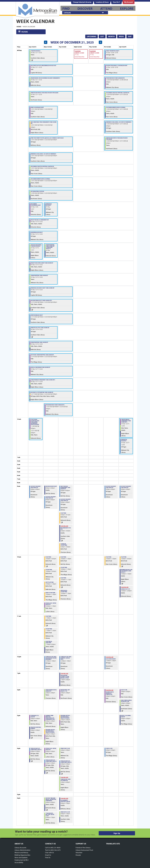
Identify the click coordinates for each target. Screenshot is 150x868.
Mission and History (21, 852)
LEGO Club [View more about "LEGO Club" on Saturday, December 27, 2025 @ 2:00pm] (124, 690)
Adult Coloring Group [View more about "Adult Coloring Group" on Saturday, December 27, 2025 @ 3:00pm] (126, 716)
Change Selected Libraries (82, 2)
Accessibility (19, 862)
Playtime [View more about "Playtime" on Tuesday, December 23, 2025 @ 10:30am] (63, 578)
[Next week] (100, 42)
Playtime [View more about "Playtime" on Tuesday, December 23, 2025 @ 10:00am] (63, 557)
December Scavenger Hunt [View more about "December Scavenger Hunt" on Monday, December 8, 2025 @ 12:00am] (36, 204)
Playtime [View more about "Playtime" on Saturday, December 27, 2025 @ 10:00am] (124, 557)
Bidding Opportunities (22, 855)
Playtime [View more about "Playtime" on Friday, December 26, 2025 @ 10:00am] (109, 557)
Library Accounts (20, 848)
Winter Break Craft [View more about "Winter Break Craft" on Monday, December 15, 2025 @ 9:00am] (37, 315)
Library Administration (22, 850)
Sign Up (117, 833)
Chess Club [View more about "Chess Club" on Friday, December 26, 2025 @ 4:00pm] (109, 748)
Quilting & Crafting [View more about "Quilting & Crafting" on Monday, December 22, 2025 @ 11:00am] (49, 642)
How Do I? (116, 2)
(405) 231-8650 (55, 848)
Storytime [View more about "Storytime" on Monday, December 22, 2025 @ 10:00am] (49, 570)
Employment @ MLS (22, 860)
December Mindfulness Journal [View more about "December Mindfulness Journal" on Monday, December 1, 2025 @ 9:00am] (40, 179)
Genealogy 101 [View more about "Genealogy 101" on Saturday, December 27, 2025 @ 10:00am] (126, 589)
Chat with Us (49, 852)
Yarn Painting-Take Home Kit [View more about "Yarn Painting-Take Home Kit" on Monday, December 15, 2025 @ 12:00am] (39, 275)
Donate (78, 855)
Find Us (48, 857)
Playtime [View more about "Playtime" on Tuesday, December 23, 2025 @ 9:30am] (63, 513)
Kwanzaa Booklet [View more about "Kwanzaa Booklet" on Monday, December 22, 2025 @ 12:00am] (49, 204)
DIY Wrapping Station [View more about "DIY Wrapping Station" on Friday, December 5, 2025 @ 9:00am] (37, 191)
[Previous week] (46, 42)
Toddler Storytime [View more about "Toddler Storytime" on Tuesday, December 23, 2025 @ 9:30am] (64, 544)
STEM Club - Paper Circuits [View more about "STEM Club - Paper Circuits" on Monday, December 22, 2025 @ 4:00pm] (51, 749)
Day (130, 36)
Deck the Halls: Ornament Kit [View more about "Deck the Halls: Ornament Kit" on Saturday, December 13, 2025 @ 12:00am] (40, 220)
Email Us (48, 855)
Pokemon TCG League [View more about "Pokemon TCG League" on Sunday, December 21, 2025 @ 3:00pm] (35, 716)
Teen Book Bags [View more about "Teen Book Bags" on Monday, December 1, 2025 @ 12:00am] (36, 51)
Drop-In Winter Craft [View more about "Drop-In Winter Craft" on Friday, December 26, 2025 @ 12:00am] (113, 51)
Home (19, 26)
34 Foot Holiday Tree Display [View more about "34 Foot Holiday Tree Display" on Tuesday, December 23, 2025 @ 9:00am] (66, 500)
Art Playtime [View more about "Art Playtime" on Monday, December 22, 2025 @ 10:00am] (50, 582)
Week (121, 36)
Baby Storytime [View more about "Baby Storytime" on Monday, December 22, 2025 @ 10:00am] (50, 593)
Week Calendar (29, 26)
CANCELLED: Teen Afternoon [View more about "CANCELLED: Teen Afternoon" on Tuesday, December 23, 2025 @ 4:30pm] (65, 780)
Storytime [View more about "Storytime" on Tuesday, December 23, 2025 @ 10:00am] (64, 567)
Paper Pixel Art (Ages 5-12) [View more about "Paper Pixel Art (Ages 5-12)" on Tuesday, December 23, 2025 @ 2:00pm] (65, 690)
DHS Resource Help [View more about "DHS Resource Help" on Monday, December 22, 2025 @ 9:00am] (51, 486)
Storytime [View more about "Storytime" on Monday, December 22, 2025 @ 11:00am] (49, 629)
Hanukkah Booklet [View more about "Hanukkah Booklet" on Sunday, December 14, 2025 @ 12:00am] (37, 232)
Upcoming (91, 36)
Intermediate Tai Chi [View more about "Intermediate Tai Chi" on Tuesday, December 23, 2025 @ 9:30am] (66, 528)
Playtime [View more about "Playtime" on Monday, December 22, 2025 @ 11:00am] (48, 616)
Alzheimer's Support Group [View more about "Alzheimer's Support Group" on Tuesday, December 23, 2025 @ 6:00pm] (65, 801)
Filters (25, 32)
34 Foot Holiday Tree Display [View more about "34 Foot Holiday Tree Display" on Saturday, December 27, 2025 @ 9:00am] (126, 487)
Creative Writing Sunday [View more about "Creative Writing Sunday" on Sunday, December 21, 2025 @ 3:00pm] (36, 728)
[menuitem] (102, 2)
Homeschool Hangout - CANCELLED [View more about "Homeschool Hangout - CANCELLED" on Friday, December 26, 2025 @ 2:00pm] (110, 693)
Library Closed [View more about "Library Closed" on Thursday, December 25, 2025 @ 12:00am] (94, 53)
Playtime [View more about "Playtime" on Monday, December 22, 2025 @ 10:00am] (48, 557)
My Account (129, 2)
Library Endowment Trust (84, 850)
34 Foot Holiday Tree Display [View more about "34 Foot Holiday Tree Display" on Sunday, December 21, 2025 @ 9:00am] (36, 487)
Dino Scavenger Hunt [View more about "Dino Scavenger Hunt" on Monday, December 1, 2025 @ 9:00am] (37, 107)
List (102, 36)
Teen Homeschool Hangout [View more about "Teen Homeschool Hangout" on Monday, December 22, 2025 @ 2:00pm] (51, 690)
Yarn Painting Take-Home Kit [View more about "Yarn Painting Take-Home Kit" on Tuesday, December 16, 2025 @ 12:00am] (39, 342)
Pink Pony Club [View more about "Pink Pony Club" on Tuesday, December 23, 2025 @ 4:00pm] (65, 748)
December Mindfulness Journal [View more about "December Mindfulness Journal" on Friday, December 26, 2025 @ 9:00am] (116, 107)
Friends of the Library (83, 848)
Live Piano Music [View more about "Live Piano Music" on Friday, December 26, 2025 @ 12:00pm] (111, 659)
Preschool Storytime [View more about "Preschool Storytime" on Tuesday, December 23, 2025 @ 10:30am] (64, 591)
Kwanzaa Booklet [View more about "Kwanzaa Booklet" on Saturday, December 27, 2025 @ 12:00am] (124, 440)
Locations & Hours (102, 2)
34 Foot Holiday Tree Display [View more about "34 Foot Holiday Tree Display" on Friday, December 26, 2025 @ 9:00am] (111, 487)
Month (111, 36)
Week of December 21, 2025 (72, 42)
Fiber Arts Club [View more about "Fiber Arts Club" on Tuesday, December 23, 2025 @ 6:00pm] (65, 812)
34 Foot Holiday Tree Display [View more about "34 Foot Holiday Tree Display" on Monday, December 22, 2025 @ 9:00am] (51, 497)
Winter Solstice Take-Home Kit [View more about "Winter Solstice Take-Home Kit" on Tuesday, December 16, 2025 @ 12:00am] (40, 328)
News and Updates (21, 857)
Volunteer (79, 852)
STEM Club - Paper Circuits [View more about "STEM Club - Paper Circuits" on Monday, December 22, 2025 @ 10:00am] (51, 604)
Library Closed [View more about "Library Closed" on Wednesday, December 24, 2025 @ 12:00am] (79, 53)
